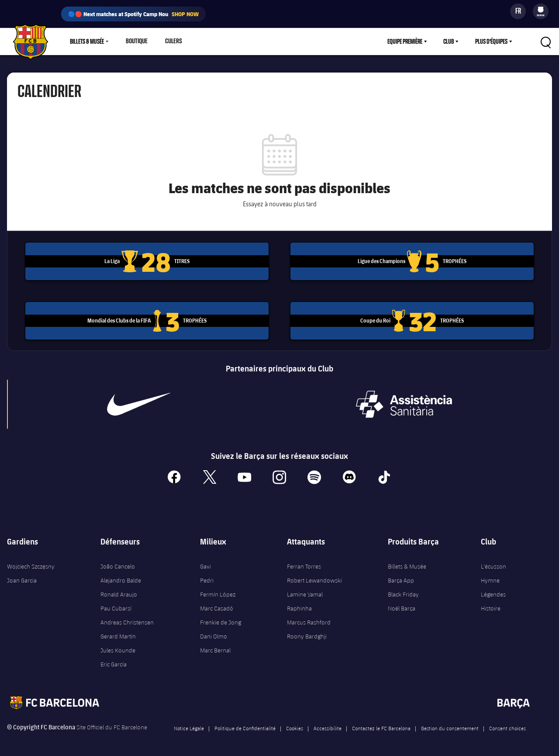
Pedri (207, 577)
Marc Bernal (215, 647)
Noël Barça (402, 605)
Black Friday (403, 591)
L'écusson (493, 563)
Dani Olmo (214, 633)
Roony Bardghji (307, 633)
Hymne (490, 577)
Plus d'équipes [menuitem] (491, 42)
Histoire (491, 605)
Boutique (136, 42)
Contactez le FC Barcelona (381, 725)
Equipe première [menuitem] (405, 42)
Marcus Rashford (309, 619)
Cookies (295, 725)
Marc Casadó (217, 605)
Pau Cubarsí (116, 605)
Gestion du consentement (450, 725)
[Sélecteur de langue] (518, 11)
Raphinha (299, 605)
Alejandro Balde (121, 577)
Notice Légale (189, 725)
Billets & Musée (407, 563)
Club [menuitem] (449, 42)
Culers (171, 42)
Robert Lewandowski (314, 577)
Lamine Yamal (305, 591)
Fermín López (218, 591)
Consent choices (507, 725)
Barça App (401, 577)
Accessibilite (328, 725)
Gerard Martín (118, 633)
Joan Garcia (22, 577)
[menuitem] (541, 10)
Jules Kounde (118, 647)
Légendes (493, 591)
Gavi (205, 563)
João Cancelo (118, 563)
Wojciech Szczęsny (31, 563)
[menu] (541, 11)
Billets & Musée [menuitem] (87, 42)
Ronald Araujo (119, 591)
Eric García (114, 661)
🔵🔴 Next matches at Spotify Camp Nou (133, 14)
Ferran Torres (304, 563)
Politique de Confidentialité (245, 725)
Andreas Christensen (127, 619)
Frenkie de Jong (221, 619)
